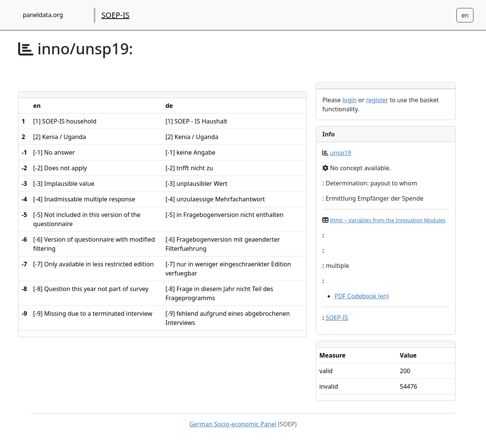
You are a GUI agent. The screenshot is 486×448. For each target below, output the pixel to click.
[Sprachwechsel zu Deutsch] (465, 15)
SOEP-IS (115, 15)
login (350, 100)
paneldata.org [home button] (43, 15)
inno (388, 220)
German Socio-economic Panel (233, 424)
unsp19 (341, 153)
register (377, 100)
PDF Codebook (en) (362, 296)
